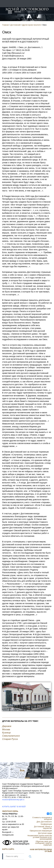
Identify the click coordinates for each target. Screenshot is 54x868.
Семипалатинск (11, 736)
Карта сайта (8, 849)
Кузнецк (6, 733)
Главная (5, 25)
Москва (6, 729)
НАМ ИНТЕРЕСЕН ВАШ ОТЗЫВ (41, 850)
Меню (18, 12)
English (32, 12)
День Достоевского (44, 822)
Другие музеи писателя (31, 25)
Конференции (46, 824)
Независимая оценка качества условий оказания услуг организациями (40, 837)
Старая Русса (10, 739)
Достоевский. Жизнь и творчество (43, 827)
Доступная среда (45, 833)
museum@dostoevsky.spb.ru (13, 800)
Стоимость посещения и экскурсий (42, 818)
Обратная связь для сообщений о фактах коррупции (43, 843)
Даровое (7, 726)
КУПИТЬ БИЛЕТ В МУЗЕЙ (14, 807)
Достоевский (15, 25)
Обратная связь (10, 811)
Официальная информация (41, 831)
